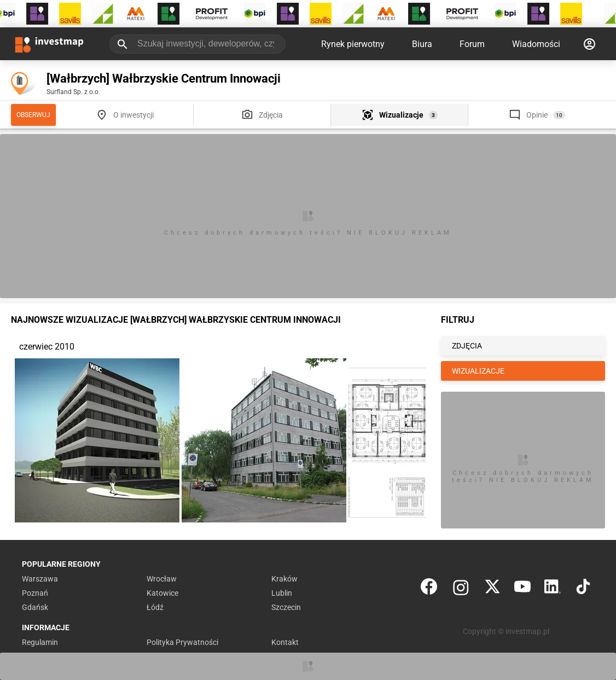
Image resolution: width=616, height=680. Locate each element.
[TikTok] (583, 589)
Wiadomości (536, 44)
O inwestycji (133, 115)
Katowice (162, 593)
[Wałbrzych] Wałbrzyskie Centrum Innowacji (164, 79)
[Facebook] (429, 589)
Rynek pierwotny (353, 44)
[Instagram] (461, 589)
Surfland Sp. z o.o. (73, 92)
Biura (422, 44)
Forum (472, 44)
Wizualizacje (401, 115)
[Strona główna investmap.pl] (49, 44)
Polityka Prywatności (182, 642)
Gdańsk (35, 607)
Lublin (282, 593)
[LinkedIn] (553, 589)
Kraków (284, 579)
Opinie (537, 115)
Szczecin (286, 607)
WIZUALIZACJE (478, 371)
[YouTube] (522, 589)
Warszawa (40, 579)
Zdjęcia (271, 115)
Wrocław (162, 579)
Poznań (35, 593)
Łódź (155, 607)
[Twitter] (492, 589)
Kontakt (285, 642)
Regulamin (40, 642)
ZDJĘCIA (467, 346)
